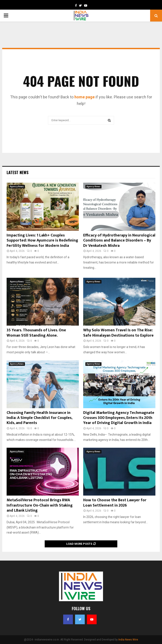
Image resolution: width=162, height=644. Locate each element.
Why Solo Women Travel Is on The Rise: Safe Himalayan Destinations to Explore (118, 333)
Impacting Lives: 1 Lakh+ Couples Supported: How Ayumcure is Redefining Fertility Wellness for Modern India (42, 241)
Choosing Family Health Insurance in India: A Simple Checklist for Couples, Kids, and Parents (39, 418)
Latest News (17, 172)
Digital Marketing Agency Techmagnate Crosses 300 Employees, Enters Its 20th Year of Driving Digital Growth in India (119, 418)
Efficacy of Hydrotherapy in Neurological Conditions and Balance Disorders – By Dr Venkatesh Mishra (119, 241)
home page (85, 97)
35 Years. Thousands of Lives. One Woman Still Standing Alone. (36, 333)
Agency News (17, 187)
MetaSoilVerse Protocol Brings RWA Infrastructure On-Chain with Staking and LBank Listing (40, 505)
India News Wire (128, 640)
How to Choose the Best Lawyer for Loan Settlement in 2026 (115, 503)
